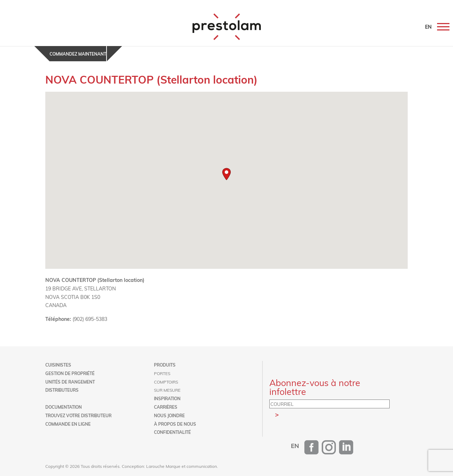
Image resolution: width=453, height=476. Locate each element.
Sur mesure (167, 390)
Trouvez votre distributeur (78, 415)
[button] (226, 174)
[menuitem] (295, 446)
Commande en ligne (68, 424)
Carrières (166, 407)
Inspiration (167, 398)
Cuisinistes (58, 365)
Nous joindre (169, 415)
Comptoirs (166, 382)
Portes (162, 373)
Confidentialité (172, 432)
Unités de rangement (70, 382)
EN (428, 27)
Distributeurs (62, 390)
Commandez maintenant (78, 54)
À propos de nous (175, 424)
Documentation (64, 407)
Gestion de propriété (70, 373)
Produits (165, 365)
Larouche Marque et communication (182, 466)
